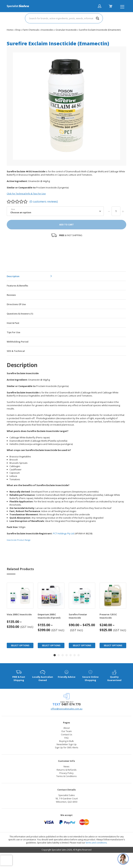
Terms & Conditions (66, 776)
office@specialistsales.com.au (67, 709)
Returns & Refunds (67, 770)
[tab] (66, 276)
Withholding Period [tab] (18, 342)
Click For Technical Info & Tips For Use (26, 194)
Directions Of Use (16, 304)
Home (10, 30)
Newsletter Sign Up (67, 744)
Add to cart (66, 225)
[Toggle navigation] (122, 7)
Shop (18, 30)
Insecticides (47, 30)
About (66, 728)
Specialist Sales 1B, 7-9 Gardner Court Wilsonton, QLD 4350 (66, 798)
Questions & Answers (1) (20, 314)
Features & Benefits (17, 286)
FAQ (66, 738)
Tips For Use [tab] (14, 332)
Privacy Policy (66, 773)
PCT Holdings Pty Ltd (64, 533)
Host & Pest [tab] (13, 323)
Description (13, 276)
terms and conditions (96, 843)
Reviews (11, 295)
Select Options (20, 645)
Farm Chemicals (31, 30)
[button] (55, 655)
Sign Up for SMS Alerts (67, 747)
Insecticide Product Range (19, 540)
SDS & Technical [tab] (16, 351)
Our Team (66, 731)
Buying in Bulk (66, 741)
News (66, 766)
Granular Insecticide (66, 30)
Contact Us (67, 734)
